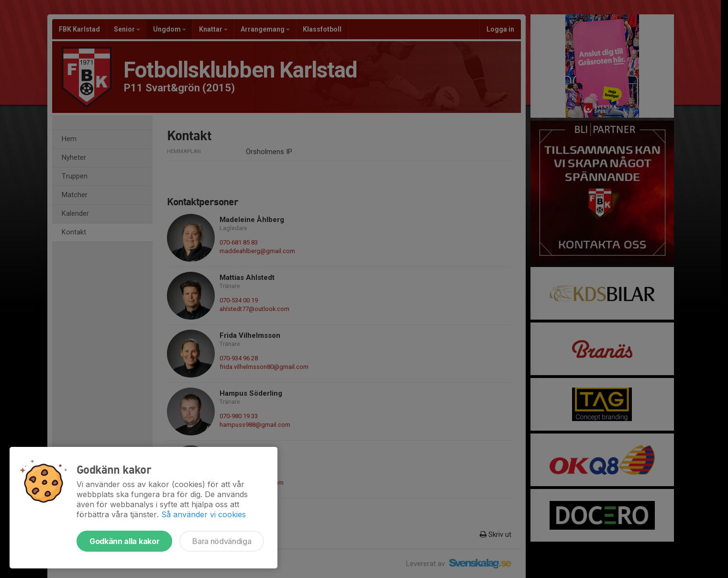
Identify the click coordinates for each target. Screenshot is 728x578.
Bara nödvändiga (222, 541)
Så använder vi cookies (204, 514)
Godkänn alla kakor (124, 541)
